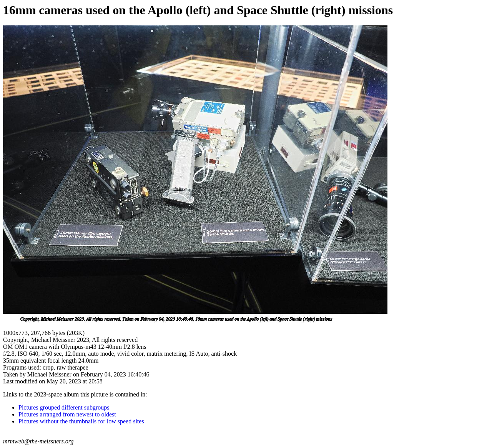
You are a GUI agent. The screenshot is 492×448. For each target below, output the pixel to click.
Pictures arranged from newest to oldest (67, 414)
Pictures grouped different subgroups (64, 407)
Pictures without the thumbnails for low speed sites (81, 421)
